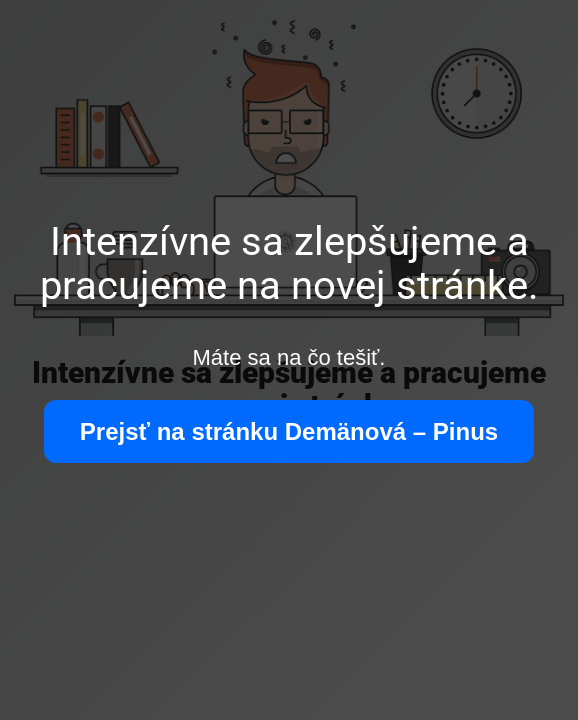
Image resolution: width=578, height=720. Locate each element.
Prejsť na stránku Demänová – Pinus (289, 431)
